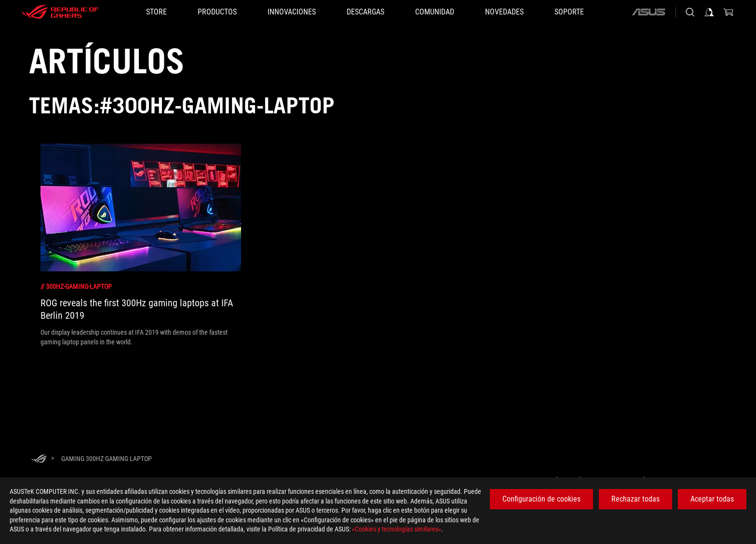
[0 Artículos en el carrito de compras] (729, 12)
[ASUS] (648, 12)
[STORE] (156, 12)
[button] (217, 12)
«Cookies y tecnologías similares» (397, 529)
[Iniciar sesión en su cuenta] (709, 12)
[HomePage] (39, 459)
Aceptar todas (712, 499)
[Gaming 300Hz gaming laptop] (107, 459)
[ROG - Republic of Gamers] (60, 12)
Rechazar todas (635, 499)
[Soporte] (569, 12)
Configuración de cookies (541, 499)
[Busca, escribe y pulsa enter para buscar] (690, 12)
